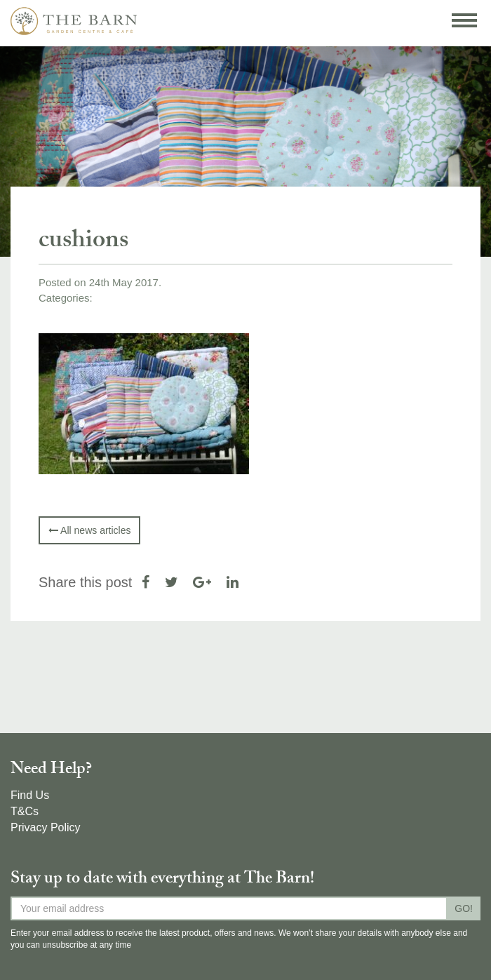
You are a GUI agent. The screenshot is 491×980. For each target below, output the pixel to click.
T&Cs (25, 811)
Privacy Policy (46, 827)
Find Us (30, 795)
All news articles (89, 530)
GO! (464, 908)
